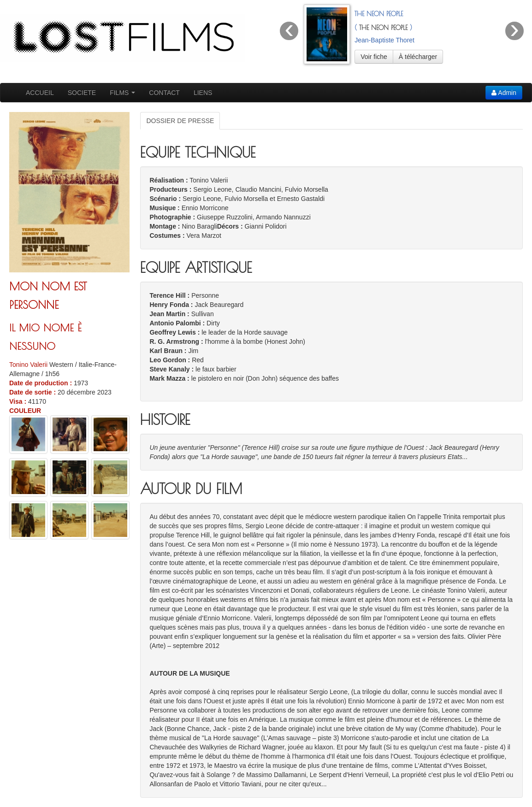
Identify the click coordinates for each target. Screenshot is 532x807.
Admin (504, 93)
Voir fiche (374, 57)
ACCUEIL (40, 93)
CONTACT (164, 93)
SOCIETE (82, 93)
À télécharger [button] (418, 57)
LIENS (203, 93)
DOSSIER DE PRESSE (180, 121)
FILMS (122, 93)
